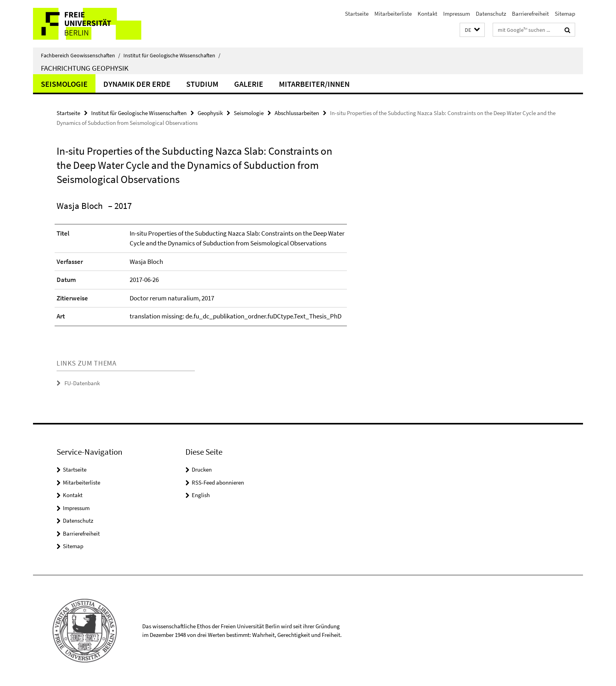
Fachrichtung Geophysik (85, 68)
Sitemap (565, 14)
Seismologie (64, 84)
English (201, 495)
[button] (472, 30)
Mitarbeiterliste (393, 14)
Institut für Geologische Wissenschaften (172, 55)
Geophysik (210, 113)
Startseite (357, 14)
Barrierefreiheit (530, 14)
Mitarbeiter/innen (314, 84)
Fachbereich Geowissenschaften (81, 55)
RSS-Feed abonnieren (218, 482)
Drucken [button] (202, 469)
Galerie (249, 84)
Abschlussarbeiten (297, 113)
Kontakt (427, 14)
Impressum (456, 14)
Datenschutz (491, 14)
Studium (202, 84)
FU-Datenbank (82, 383)
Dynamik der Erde (137, 84)
